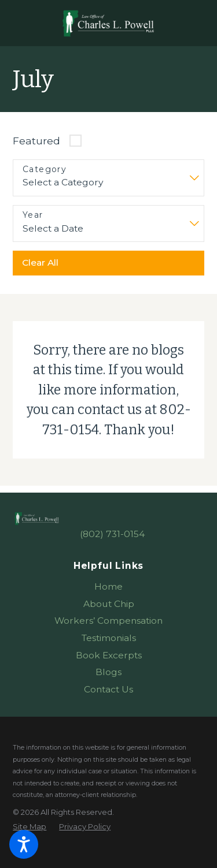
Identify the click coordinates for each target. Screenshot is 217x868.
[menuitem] (108, 587)
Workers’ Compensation (108, 621)
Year (33, 215)
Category (45, 169)
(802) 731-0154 (112, 534)
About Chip (109, 604)
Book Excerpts (109, 655)
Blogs (108, 672)
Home (108, 586)
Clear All (40, 262)
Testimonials (109, 638)
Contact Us (108, 689)
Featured (36, 141)
